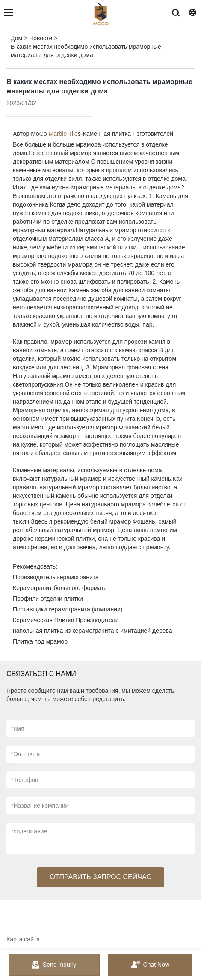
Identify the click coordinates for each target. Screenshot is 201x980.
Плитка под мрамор (40, 641)
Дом (16, 38)
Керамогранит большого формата (60, 588)
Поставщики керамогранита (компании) (68, 609)
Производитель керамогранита (56, 577)
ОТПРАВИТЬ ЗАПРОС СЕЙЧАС (100, 877)
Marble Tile (63, 134)
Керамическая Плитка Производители (66, 620)
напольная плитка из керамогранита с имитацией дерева (93, 631)
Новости (41, 38)
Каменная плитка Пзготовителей (128, 134)
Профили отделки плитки (48, 599)
